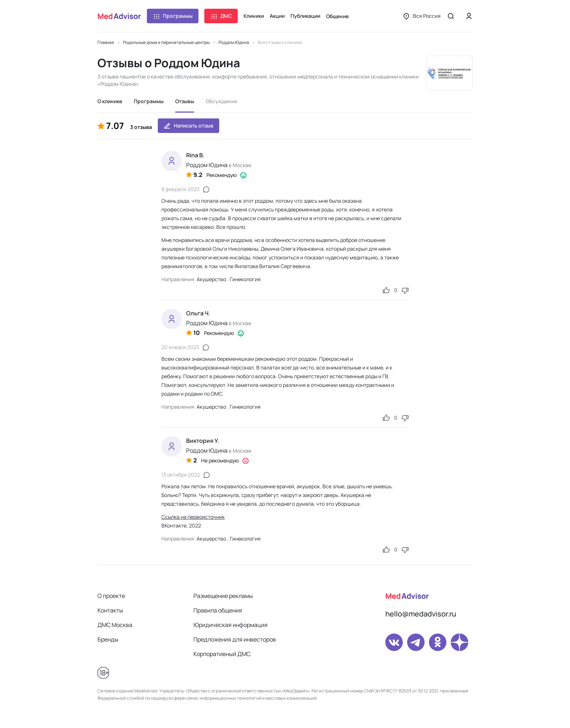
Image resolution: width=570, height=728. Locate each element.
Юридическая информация (230, 625)
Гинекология (245, 279)
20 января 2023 (180, 347)
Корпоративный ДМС (222, 654)
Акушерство (211, 279)
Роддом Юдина (207, 165)
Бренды (108, 639)
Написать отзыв (188, 126)
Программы (173, 16)
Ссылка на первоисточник (193, 517)
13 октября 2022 (181, 475)
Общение (337, 16)
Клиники (254, 16)
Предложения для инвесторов (235, 639)
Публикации (305, 16)
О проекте (111, 596)
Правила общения (218, 610)
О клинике (110, 101)
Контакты (110, 610)
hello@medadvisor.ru (421, 614)
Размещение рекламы (223, 596)
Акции (277, 16)
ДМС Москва (115, 625)
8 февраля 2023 (180, 189)
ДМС (221, 16)
